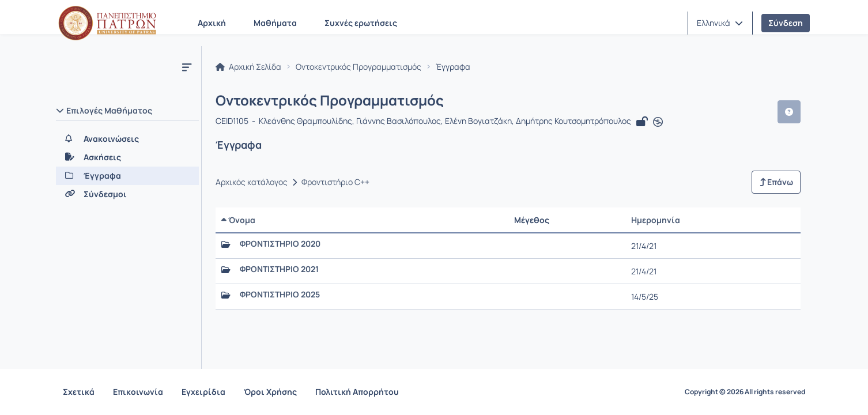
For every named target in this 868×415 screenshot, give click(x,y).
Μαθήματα (275, 23)
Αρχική (212, 23)
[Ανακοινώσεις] (127, 139)
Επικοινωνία (138, 392)
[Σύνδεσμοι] (127, 194)
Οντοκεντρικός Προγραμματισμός (358, 67)
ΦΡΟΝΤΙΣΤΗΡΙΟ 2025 (280, 295)
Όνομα (238, 220)
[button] (720, 23)
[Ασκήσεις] (127, 157)
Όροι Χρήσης (270, 392)
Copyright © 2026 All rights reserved (745, 392)
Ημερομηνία (656, 220)
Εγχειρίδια (203, 392)
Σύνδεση (786, 23)
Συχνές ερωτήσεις (361, 23)
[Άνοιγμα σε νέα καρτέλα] (658, 122)
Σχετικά (79, 392)
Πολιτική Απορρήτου (357, 392)
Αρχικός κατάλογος (252, 182)
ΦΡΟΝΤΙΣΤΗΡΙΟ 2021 (279, 269)
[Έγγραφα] (127, 176)
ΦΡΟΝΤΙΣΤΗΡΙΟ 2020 (280, 244)
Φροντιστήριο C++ (335, 182)
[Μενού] (187, 67)
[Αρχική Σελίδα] (107, 23)
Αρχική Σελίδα (248, 67)
